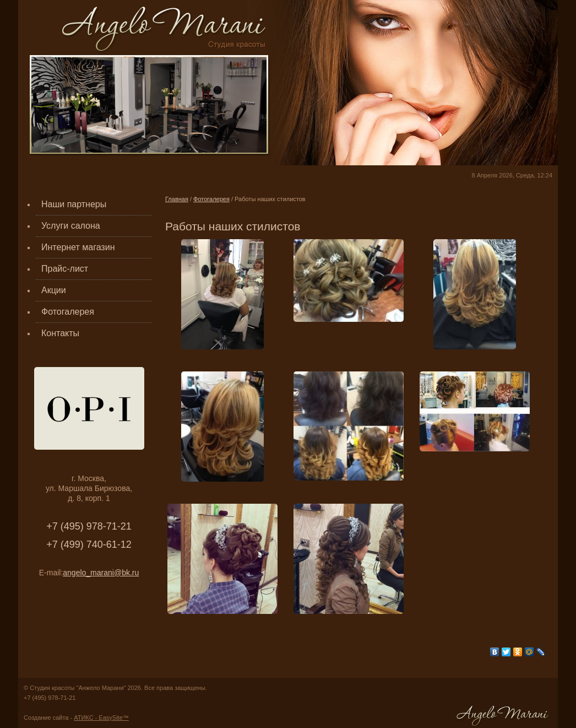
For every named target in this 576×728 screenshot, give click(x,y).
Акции (54, 290)
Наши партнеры (74, 204)
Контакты (60, 333)
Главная (177, 199)
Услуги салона (71, 226)
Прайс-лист (65, 269)
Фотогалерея (68, 312)
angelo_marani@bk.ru (101, 573)
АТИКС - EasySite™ (101, 718)
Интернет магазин (78, 247)
